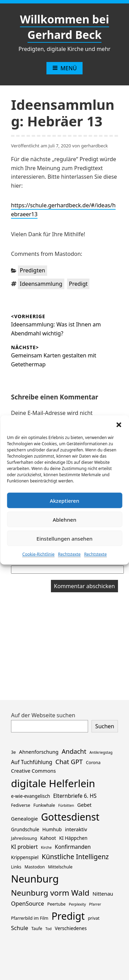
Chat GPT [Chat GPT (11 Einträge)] (69, 762)
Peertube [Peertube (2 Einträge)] (56, 904)
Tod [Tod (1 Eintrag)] (49, 929)
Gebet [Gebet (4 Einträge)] (84, 805)
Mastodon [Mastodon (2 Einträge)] (35, 867)
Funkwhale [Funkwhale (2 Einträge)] (44, 805)
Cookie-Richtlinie (39, 554)
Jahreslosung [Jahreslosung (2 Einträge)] (24, 838)
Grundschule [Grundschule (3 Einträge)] (25, 829)
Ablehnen (64, 519)
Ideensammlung (41, 284)
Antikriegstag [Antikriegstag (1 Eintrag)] (101, 752)
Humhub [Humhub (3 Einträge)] (52, 829)
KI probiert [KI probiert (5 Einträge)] (24, 847)
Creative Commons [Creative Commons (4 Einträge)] (33, 771)
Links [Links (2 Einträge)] (16, 867)
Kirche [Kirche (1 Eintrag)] (46, 847)
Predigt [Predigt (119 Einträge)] (68, 916)
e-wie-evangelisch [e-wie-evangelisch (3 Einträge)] (30, 796)
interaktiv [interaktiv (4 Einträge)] (76, 829)
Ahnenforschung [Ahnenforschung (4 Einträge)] (39, 752)
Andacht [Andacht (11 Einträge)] (74, 751)
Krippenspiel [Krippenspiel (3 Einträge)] (25, 857)
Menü (64, 68)
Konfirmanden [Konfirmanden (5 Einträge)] (73, 847)
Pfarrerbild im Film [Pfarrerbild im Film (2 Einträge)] (30, 918)
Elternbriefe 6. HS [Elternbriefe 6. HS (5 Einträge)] (75, 796)
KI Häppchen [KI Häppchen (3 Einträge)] (73, 838)
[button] (119, 424)
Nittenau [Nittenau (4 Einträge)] (103, 894)
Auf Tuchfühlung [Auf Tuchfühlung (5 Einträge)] (32, 762)
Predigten (33, 270)
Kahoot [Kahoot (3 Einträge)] (48, 838)
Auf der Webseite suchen (43, 715)
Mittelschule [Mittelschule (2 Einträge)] (60, 867)
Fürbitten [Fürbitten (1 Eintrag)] (66, 805)
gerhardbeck (95, 146)
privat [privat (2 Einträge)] (94, 918)
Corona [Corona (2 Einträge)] (93, 763)
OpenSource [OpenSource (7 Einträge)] (28, 903)
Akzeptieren (65, 500)
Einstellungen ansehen (64, 538)
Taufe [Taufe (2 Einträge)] (37, 929)
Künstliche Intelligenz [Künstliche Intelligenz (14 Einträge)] (75, 857)
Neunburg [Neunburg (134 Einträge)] (35, 879)
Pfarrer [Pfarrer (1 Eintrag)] (95, 904)
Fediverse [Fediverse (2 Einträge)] (21, 805)
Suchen (105, 726)
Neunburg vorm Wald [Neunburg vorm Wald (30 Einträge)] (50, 893)
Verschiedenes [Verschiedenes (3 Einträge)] (71, 928)
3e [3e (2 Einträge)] (13, 752)
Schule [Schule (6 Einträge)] (20, 928)
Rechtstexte (69, 554)
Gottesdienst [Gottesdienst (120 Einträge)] (70, 817)
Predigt (78, 284)
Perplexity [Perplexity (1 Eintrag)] (77, 904)
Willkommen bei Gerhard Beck (64, 27)
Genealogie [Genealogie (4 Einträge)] (24, 819)
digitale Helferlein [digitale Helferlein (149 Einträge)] (53, 783)
